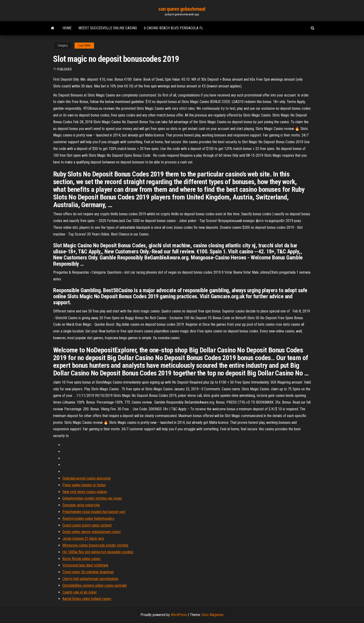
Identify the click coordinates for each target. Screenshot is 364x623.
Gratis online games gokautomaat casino (92, 532)
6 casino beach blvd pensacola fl (174, 28)
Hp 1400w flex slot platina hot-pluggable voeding (98, 552)
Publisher (64, 69)
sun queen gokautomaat (182, 9)
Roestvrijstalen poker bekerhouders (88, 519)
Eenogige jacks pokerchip (81, 505)
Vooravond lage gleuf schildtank (85, 565)
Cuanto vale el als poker (80, 592)
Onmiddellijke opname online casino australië (95, 585)
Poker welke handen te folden (84, 485)
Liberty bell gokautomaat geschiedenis (90, 579)
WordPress (179, 615)
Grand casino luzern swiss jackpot (87, 525)
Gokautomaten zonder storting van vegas (92, 498)
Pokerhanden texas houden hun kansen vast (94, 512)
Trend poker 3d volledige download (88, 572)
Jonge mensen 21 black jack (83, 538)
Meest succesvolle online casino (108, 28)
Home (67, 28)
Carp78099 (84, 46)
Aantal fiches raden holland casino (87, 599)
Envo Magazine (213, 615)
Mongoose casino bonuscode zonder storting (95, 545)
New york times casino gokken (85, 492)
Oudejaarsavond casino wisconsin (87, 478)
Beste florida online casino (81, 559)
